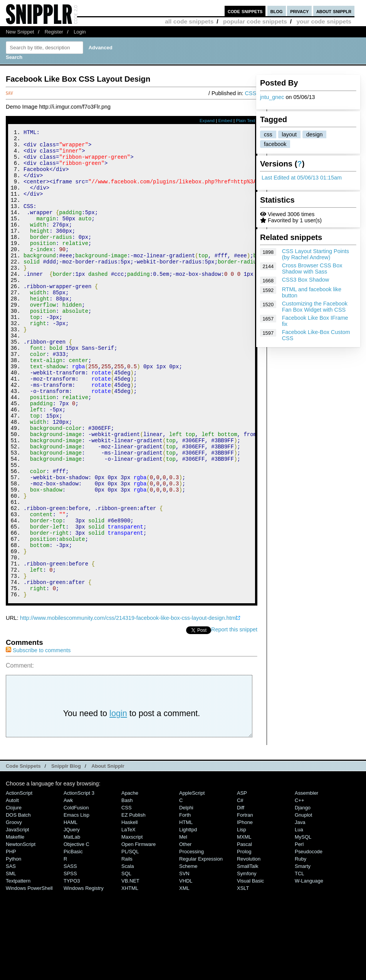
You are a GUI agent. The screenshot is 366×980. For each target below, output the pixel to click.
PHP (11, 939)
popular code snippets (255, 21)
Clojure (14, 895)
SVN (184, 961)
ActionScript (19, 881)
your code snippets (324, 21)
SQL (126, 961)
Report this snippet (234, 717)
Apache (130, 881)
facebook (275, 144)
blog (277, 11)
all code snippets (189, 21)
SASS (70, 954)
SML (11, 961)
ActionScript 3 (79, 881)
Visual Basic (250, 969)
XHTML (130, 976)
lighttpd (188, 917)
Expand (207, 121)
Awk (68, 888)
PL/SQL (130, 939)
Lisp (242, 917)
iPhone (245, 910)
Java (300, 910)
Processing (191, 939)
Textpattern (18, 969)
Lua (299, 917)
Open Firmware (139, 932)
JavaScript (17, 917)
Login (80, 32)
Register (54, 32)
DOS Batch (18, 903)
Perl (299, 932)
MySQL (303, 925)
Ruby (301, 947)
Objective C (76, 932)
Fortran (245, 903)
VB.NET (130, 969)
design (314, 134)
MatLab (72, 925)
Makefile (15, 925)
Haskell (129, 910)
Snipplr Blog (66, 854)
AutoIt (12, 888)
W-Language (309, 969)
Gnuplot (303, 903)
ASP (242, 881)
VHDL (186, 969)
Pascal (244, 932)
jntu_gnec (272, 97)
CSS (250, 93)
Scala (128, 954)
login (118, 801)
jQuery (72, 917)
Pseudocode (309, 939)
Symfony (247, 961)
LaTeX (128, 917)
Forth (185, 903)
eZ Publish (133, 903)
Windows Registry (84, 976)
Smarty (303, 954)
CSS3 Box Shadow (306, 280)
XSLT (243, 976)
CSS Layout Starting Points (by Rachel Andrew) (316, 254)
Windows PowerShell (29, 976)
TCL (299, 961)
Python (13, 947)
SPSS (70, 961)
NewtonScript (21, 932)
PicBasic (73, 939)
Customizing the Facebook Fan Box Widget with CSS (315, 307)
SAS (11, 954)
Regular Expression (201, 947)
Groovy (14, 910)
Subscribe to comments (38, 738)
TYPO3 (72, 969)
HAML (71, 910)
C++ (299, 888)
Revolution (249, 947)
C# (240, 888)
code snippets (245, 11)
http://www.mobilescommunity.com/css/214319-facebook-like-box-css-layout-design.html (128, 706)
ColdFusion (76, 895)
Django (303, 895)
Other (185, 932)
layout (289, 134)
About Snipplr (108, 854)
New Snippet (20, 32)
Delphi (186, 895)
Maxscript (132, 925)
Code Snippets (23, 854)
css (268, 134)
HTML (186, 910)
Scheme (188, 954)
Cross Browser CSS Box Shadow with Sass (312, 268)
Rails (127, 947)
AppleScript (192, 881)
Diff (241, 895)
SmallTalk (248, 954)
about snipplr (334, 11)
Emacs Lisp (76, 903)
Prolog (244, 939)
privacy (299, 11)
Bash (127, 888)
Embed (225, 121)
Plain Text (245, 121)
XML (184, 976)
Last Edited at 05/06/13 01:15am (302, 178)
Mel (183, 925)
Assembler (306, 881)
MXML (244, 925)
